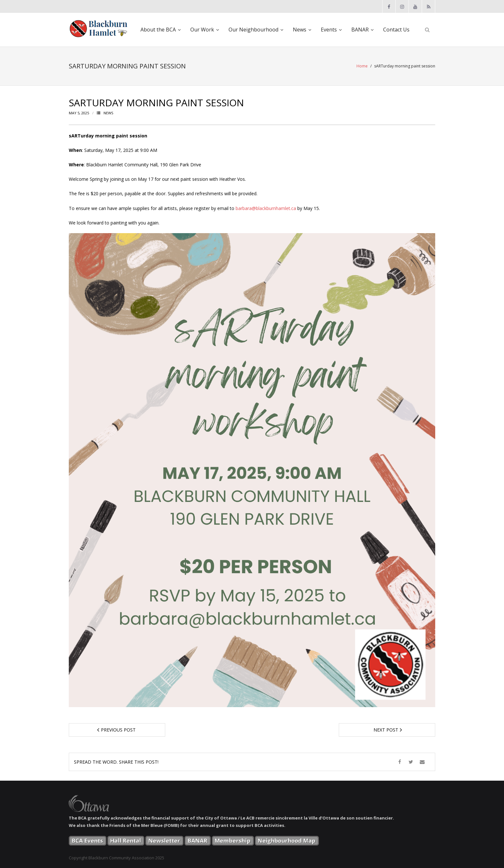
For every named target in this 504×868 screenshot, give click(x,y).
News (108, 113)
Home (362, 66)
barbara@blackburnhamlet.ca (266, 208)
